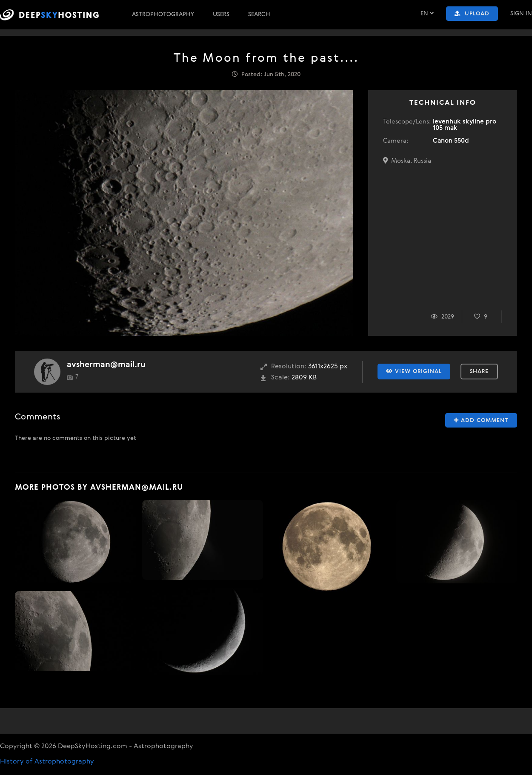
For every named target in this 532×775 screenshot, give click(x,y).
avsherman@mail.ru (106, 365)
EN (427, 13)
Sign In (521, 14)
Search (259, 14)
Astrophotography (163, 14)
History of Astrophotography (47, 762)
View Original (414, 371)
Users (221, 14)
